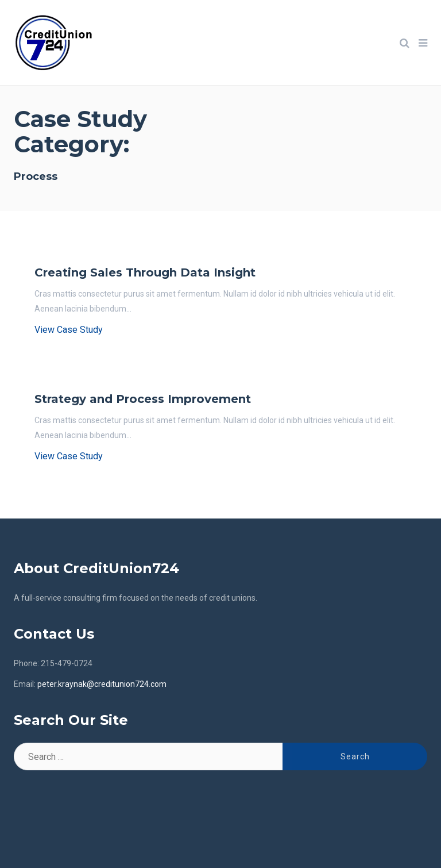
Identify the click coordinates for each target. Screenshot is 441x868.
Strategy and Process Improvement (143, 399)
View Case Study (69, 330)
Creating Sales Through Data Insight (145, 272)
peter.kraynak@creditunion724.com (102, 684)
